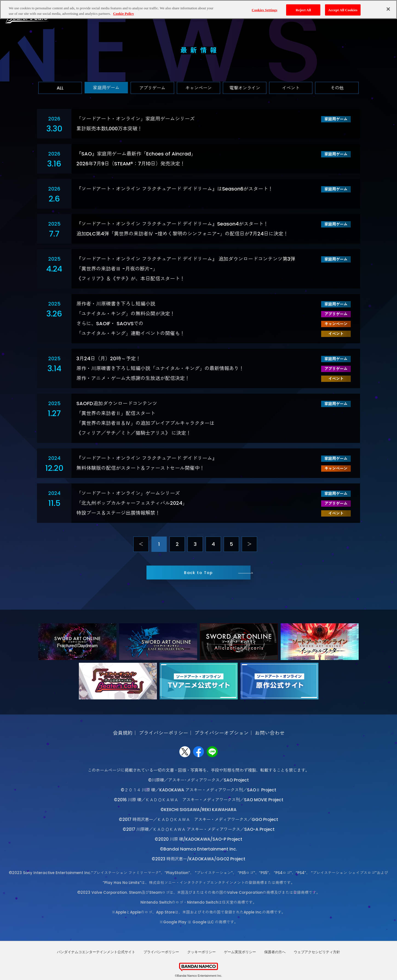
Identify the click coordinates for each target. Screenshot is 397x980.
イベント (291, 88)
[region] (198, 9)
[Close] (388, 9)
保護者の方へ (275, 952)
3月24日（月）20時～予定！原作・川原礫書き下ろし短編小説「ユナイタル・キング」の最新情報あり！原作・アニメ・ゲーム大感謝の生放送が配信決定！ (160, 368)
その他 (337, 88)
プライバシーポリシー (163, 733)
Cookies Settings (264, 10)
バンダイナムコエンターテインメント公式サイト (96, 952)
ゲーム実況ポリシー (240, 952)
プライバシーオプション (221, 733)
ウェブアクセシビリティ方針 (317, 952)
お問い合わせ (270, 733)
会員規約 (123, 733)
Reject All (303, 10)
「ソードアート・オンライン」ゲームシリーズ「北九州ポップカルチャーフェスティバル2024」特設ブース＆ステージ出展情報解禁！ (132, 503)
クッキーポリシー (202, 952)
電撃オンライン (245, 88)
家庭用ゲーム (106, 88)
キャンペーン (198, 88)
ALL (60, 88)
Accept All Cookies (343, 10)
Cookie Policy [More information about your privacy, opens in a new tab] (123, 14)
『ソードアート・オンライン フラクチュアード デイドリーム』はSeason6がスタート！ (175, 189)
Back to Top (198, 573)
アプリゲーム (152, 88)
